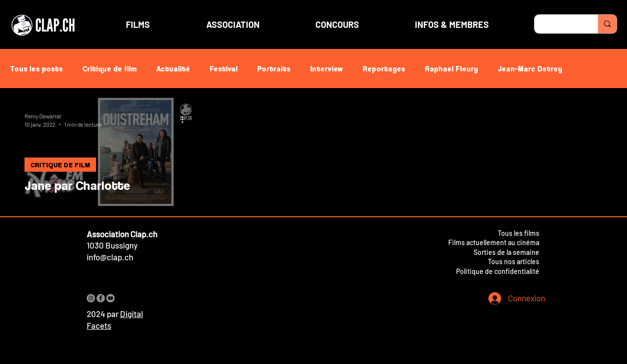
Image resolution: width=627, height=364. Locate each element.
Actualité (173, 68)
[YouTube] (110, 298)
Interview (326, 68)
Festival (224, 68)
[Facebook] (101, 298)
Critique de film (109, 68)
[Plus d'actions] (186, 119)
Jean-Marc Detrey (530, 68)
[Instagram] (91, 298)
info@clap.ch (110, 257)
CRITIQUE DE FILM (60, 165)
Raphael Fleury (451, 68)
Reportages (384, 68)
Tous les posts (36, 68)
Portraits (274, 68)
